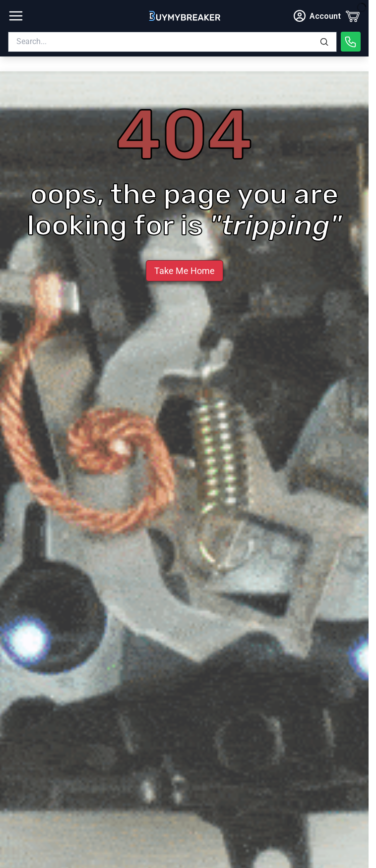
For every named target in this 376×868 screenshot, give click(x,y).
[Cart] (353, 16)
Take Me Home (185, 271)
